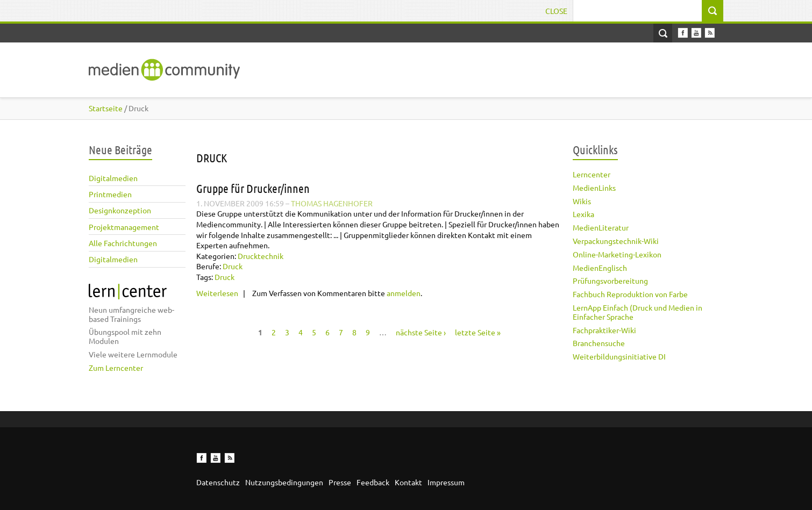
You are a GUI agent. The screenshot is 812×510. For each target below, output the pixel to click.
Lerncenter (592, 174)
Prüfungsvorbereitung (610, 281)
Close (556, 11)
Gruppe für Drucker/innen (253, 188)
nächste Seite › (421, 332)
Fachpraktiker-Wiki (604, 330)
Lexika (583, 214)
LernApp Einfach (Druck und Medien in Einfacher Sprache (638, 312)
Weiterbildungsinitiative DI (619, 356)
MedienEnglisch (600, 268)
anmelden (404, 293)
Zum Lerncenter (116, 368)
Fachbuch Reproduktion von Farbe (630, 294)
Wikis (582, 201)
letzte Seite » (478, 332)
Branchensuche (599, 343)
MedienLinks (594, 188)
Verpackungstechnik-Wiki (616, 241)
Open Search (663, 33)
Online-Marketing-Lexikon (617, 254)
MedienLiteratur (601, 227)
